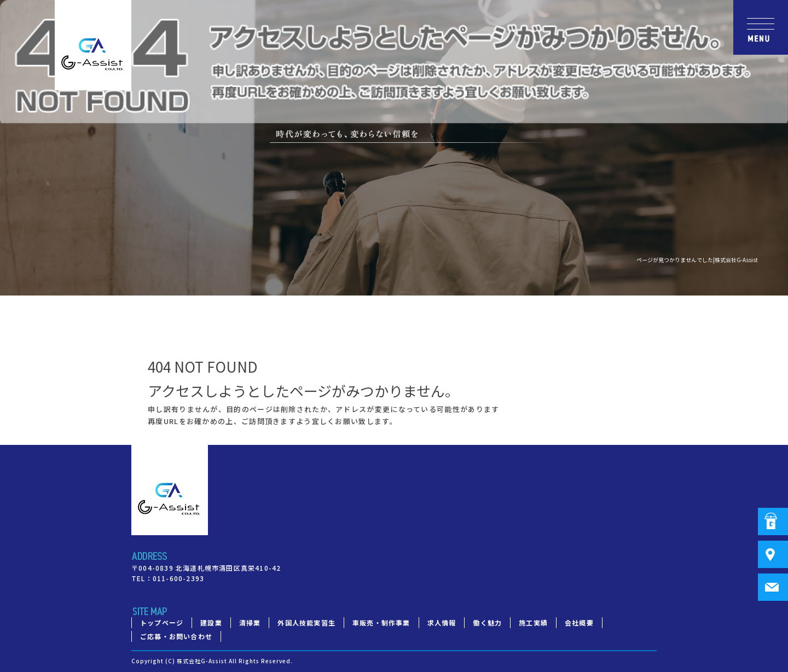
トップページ (162, 622)
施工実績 (533, 622)
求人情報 (442, 622)
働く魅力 (487, 622)
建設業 (211, 622)
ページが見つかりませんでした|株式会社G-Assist (697, 260)
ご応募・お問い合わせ (176, 636)
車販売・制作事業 (381, 622)
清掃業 (250, 622)
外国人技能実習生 (306, 622)
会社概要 (579, 622)
